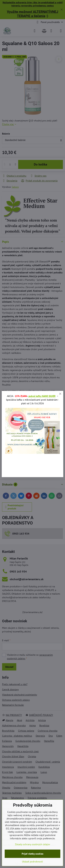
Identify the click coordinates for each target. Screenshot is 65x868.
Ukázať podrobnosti (32, 862)
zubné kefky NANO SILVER (42, 396)
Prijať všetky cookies (32, 854)
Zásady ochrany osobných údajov (32, 844)
